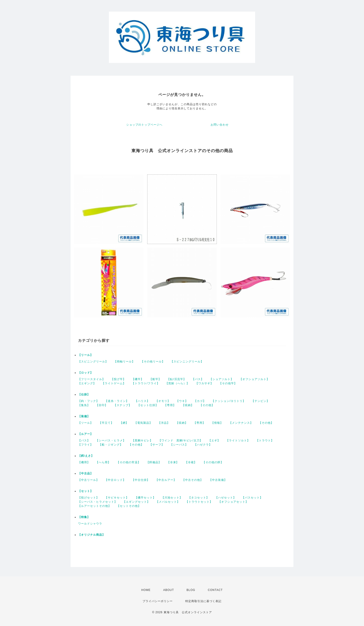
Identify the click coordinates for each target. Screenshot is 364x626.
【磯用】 (84, 462)
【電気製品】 (143, 423)
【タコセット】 (199, 498)
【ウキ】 (182, 401)
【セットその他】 (129, 506)
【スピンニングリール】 (187, 362)
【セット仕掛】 (148, 405)
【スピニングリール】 (93, 362)
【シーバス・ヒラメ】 (111, 440)
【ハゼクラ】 (203, 445)
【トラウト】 (265, 440)
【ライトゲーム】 (114, 383)
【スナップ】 (123, 405)
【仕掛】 (84, 395)
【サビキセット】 (117, 498)
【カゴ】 (200, 401)
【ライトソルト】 (238, 440)
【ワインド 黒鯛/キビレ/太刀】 (180, 440)
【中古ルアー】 (166, 480)
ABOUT (169, 590)
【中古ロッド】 (115, 480)
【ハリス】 (142, 401)
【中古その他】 (193, 480)
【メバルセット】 (168, 502)
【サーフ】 (157, 445)
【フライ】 (86, 445)
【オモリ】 (163, 401)
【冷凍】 (173, 462)
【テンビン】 (260, 401)
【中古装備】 (218, 480)
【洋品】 (164, 423)
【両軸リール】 (124, 362)
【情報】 (217, 423)
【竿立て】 (106, 423)
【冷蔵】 (191, 462)
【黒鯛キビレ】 (142, 440)
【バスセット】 (252, 498)
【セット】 (86, 491)
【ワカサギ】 (204, 383)
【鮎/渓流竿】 (176, 379)
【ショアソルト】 (221, 379)
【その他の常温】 (129, 462)
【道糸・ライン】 (117, 401)
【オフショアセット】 (233, 502)
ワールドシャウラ (90, 524)
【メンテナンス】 (241, 423)
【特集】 (84, 517)
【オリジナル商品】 (92, 535)
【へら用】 (103, 462)
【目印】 (102, 405)
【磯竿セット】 (145, 498)
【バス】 (198, 379)
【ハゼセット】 (226, 498)
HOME (146, 590)
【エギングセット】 (136, 502)
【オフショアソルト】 (254, 379)
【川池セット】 (172, 498)
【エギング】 (87, 383)
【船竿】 (155, 379)
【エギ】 (214, 440)
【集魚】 (84, 405)
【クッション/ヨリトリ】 (229, 401)
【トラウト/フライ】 (146, 383)
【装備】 (84, 416)
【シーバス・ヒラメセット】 (98, 502)
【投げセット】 (89, 498)
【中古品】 (86, 473)
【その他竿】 (228, 383)
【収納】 (188, 405)
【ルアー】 (86, 434)
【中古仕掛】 (141, 480)
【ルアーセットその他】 (95, 506)
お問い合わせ (220, 125)
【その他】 (207, 405)
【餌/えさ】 (86, 456)
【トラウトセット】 (199, 502)
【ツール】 (86, 423)
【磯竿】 (138, 379)
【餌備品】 (154, 462)
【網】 (124, 423)
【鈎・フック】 (89, 401)
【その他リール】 (153, 362)
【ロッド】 (86, 373)
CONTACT (215, 590)
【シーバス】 (179, 445)
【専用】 (170, 405)
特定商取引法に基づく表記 (203, 601)
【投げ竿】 (118, 379)
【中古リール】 (89, 480)
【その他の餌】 (213, 462)
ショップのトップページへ (144, 125)
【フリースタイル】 (92, 379)
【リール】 (86, 355)
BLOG (191, 590)
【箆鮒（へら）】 (177, 383)
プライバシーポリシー (158, 601)
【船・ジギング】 (111, 445)
